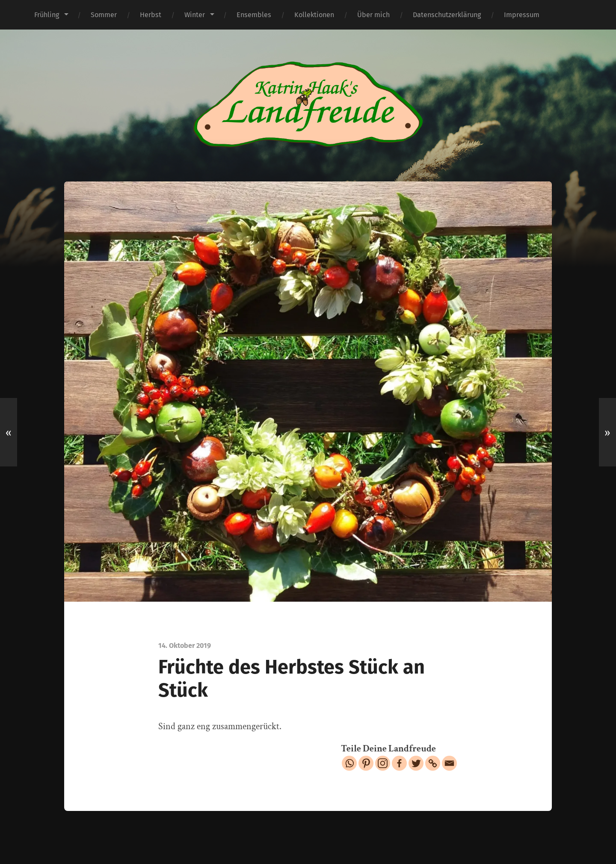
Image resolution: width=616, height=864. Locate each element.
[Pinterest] (366, 763)
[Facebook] (399, 763)
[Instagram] (383, 763)
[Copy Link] (433, 763)
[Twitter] (416, 763)
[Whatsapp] (349, 763)
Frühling (47, 15)
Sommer (104, 15)
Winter (195, 15)
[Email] (449, 763)
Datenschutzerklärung (447, 15)
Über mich (373, 15)
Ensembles (254, 15)
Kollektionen (314, 15)
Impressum (522, 15)
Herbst (151, 15)
